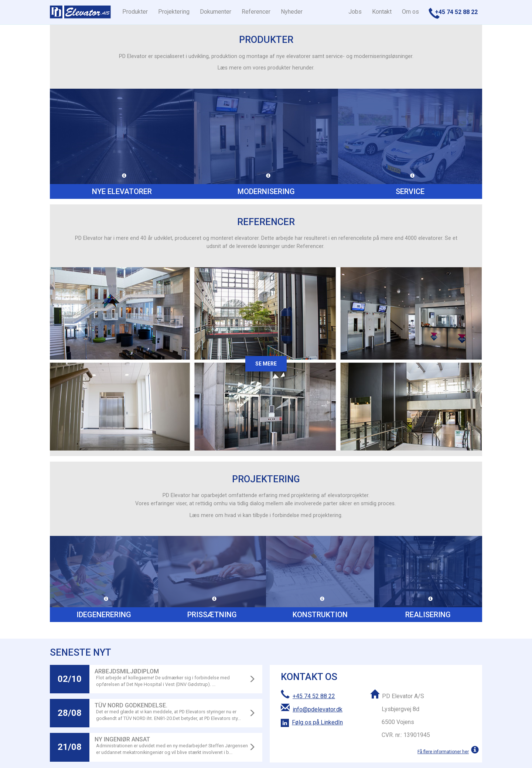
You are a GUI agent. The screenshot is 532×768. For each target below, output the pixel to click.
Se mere (266, 364)
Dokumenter (216, 12)
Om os (410, 12)
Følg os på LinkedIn (317, 722)
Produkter (135, 12)
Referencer (256, 12)
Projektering (174, 12)
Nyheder (292, 12)
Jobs (355, 12)
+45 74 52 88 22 (314, 696)
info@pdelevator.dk (318, 709)
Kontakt (382, 12)
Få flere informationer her (443, 752)
